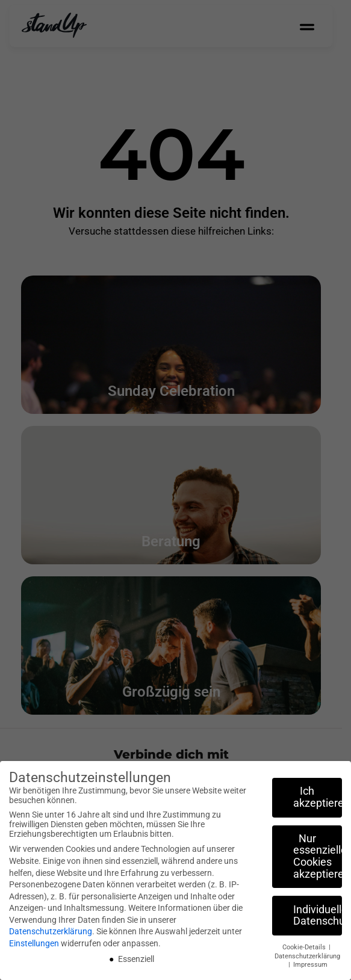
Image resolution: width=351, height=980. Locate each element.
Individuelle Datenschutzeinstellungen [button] (318, 916)
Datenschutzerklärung (51, 931)
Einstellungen (34, 943)
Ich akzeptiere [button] (318, 797)
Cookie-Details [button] (305, 947)
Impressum (310, 965)
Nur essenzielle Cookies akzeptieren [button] (318, 856)
